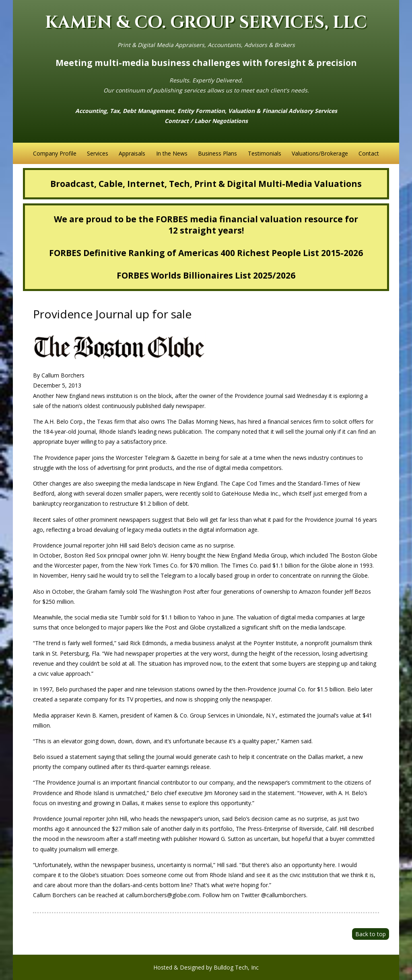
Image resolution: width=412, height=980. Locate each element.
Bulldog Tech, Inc (236, 967)
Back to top (371, 934)
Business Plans (217, 153)
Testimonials (265, 153)
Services (98, 153)
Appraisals (132, 153)
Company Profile (55, 153)
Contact (369, 153)
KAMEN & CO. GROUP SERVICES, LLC (206, 23)
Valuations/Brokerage (320, 153)
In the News (172, 153)
